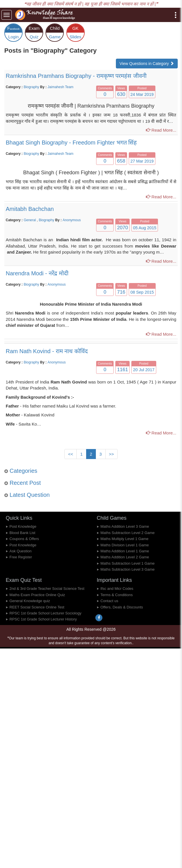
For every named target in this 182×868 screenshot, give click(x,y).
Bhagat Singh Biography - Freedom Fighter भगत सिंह (71, 143)
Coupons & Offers (24, 539)
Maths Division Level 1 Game (125, 545)
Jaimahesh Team (61, 87)
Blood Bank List (22, 533)
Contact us (109, 601)
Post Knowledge (23, 526)
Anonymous (72, 220)
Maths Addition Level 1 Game (125, 551)
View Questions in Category (147, 64)
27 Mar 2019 (142, 161)
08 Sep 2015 (142, 292)
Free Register (21, 557)
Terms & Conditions (117, 595)
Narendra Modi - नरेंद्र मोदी (37, 273)
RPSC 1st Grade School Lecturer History (43, 619)
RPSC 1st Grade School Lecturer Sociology (45, 613)
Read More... (161, 130)
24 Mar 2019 (142, 94)
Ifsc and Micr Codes (117, 589)
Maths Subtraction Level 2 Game (127, 533)
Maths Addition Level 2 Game (125, 557)
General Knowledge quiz (30, 601)
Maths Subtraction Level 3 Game (127, 569)
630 (121, 94)
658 (121, 161)
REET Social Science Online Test (37, 607)
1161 (122, 370)
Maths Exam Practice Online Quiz (37, 595)
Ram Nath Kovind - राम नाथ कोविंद (47, 351)
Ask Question (20, 551)
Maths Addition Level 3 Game (125, 526)
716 (121, 292)
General (30, 220)
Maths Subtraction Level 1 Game (127, 563)
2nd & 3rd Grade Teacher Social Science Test (47, 589)
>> (112, 454)
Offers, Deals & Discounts (122, 607)
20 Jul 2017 (144, 370)
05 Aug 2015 (145, 228)
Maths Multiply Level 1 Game (124, 539)
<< (71, 454)
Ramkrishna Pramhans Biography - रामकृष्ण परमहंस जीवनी (76, 76)
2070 (122, 228)
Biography (31, 87)
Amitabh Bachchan (30, 209)
